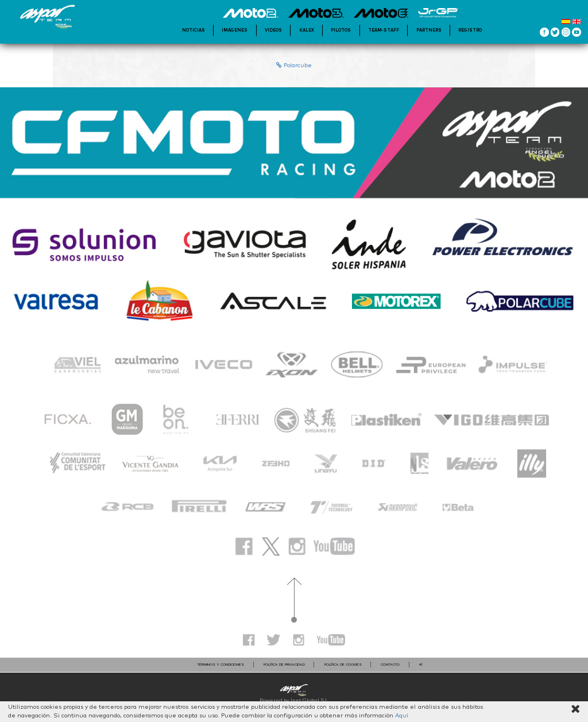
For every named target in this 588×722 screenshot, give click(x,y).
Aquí (402, 715)
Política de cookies (343, 665)
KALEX (307, 30)
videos (273, 30)
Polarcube (294, 65)
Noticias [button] (194, 30)
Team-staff (384, 30)
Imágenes (235, 30)
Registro (470, 30)
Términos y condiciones (221, 665)
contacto (390, 665)
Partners (429, 30)
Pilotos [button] (341, 30)
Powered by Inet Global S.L (294, 700)
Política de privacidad (284, 665)
